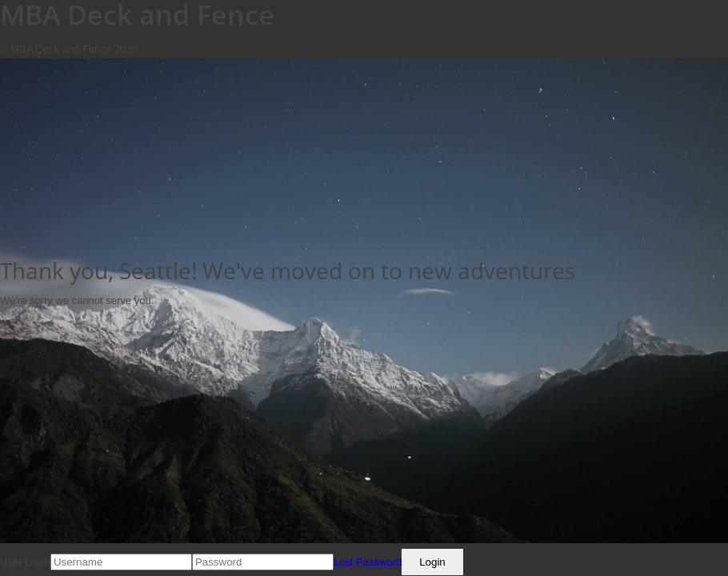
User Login (25, 562)
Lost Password (368, 562)
